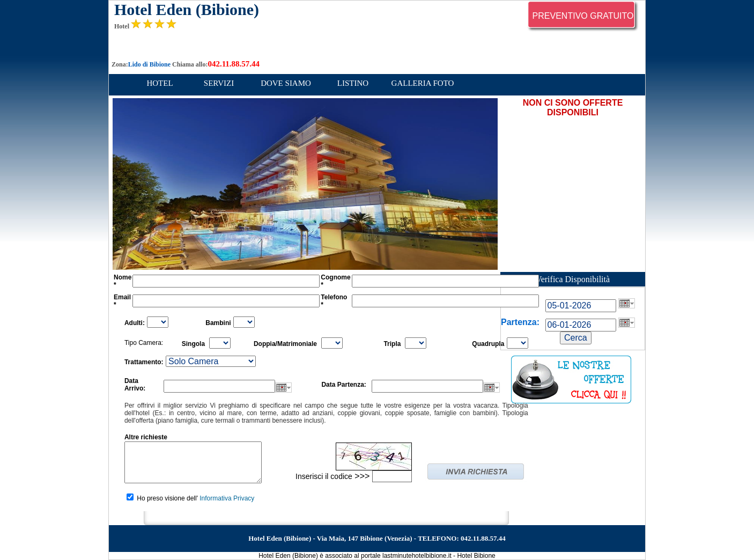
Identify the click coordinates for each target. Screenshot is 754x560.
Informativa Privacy (227, 498)
